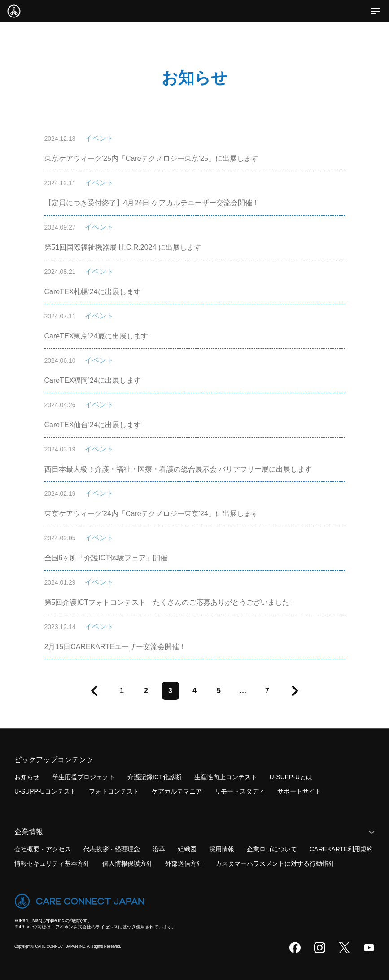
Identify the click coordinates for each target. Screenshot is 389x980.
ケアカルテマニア (177, 791)
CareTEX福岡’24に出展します (93, 380)
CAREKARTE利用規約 (341, 849)
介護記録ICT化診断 (155, 777)
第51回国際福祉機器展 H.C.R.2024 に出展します (123, 247)
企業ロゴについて (272, 849)
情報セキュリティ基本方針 (52, 863)
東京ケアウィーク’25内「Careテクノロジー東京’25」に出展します (151, 158)
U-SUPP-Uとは (291, 777)
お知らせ (27, 777)
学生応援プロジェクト (83, 777)
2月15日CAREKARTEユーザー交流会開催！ (115, 647)
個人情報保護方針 (127, 863)
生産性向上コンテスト (226, 777)
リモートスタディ (240, 791)
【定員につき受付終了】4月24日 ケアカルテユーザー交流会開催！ (152, 203)
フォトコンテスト (114, 791)
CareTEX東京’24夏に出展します (96, 336)
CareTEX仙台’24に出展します (93, 425)
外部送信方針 (184, 863)
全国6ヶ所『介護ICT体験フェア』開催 (106, 558)
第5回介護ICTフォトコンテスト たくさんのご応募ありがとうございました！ (171, 602)
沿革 (159, 849)
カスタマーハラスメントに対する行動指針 (275, 863)
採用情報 (222, 849)
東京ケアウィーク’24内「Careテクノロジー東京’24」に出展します (151, 514)
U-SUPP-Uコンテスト (45, 791)
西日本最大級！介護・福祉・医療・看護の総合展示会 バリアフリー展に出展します (178, 469)
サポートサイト (299, 791)
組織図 (187, 849)
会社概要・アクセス (43, 849)
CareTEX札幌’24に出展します (93, 292)
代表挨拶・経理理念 (112, 849)
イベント (99, 138)
